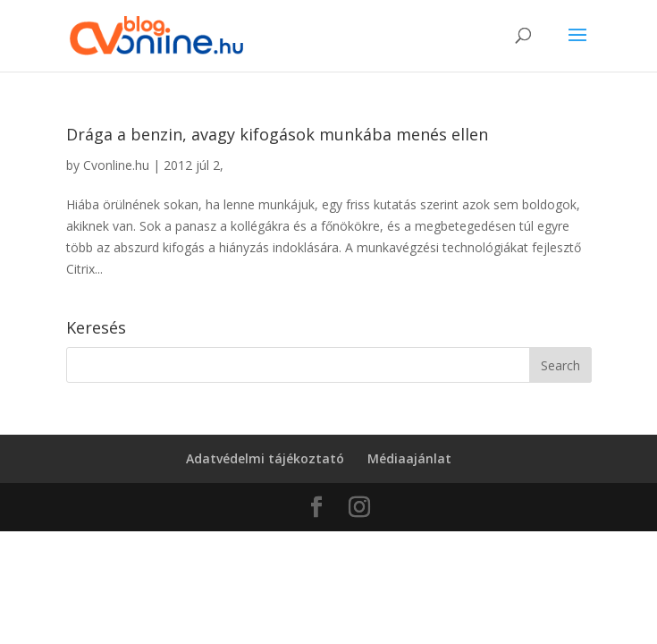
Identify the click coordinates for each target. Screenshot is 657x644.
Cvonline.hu (116, 165)
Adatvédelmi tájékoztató (265, 458)
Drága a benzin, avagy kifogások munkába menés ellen (277, 134)
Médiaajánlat (409, 458)
